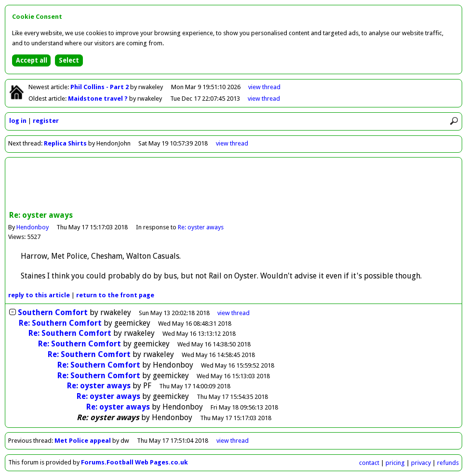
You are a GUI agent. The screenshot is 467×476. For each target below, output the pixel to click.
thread (233, 313)
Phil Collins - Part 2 (100, 87)
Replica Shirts (65, 143)
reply (39, 295)
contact (369, 463)
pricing (395, 463)
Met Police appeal (83, 441)
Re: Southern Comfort (60, 323)
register (46, 121)
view (264, 87)
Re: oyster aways (201, 227)
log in (18, 121)
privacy (421, 463)
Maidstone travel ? (99, 99)
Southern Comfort (53, 312)
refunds (448, 463)
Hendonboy (33, 227)
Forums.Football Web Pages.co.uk (134, 462)
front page (115, 295)
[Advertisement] (234, 185)
